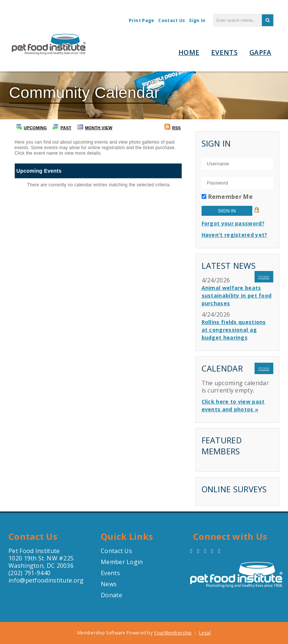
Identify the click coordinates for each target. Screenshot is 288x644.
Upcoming (32, 127)
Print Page (142, 20)
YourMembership (173, 633)
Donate (111, 595)
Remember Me (230, 197)
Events (224, 52)
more (264, 277)
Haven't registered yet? (234, 235)
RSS (173, 127)
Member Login (122, 562)
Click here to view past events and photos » (233, 405)
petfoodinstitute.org (55, 580)
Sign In (197, 20)
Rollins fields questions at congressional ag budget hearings (234, 330)
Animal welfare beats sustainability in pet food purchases (237, 295)
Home (189, 52)
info (14, 580)
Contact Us (172, 20)
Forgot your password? (233, 223)
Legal (205, 633)
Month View (95, 127)
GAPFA (260, 52)
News (109, 584)
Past (62, 127)
